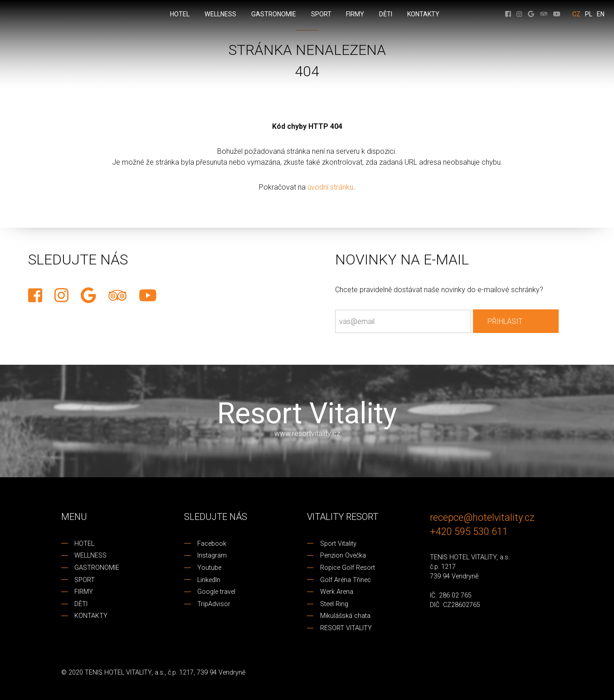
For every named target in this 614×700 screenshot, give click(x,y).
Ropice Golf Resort (348, 568)
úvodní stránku (330, 187)
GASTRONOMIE (97, 568)
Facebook (212, 544)
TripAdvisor (214, 604)
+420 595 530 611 (469, 531)
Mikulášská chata (345, 616)
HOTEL (84, 544)
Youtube (209, 568)
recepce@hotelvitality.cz (482, 517)
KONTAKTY (91, 616)
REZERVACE (8, 299)
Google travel (216, 592)
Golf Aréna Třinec (346, 580)
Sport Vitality (338, 544)
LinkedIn (209, 580)
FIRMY (84, 592)
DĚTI (81, 604)
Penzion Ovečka (343, 556)
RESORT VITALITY (346, 628)
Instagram (212, 556)
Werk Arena (337, 592)
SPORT (85, 580)
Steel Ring (334, 604)
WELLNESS (90, 556)
